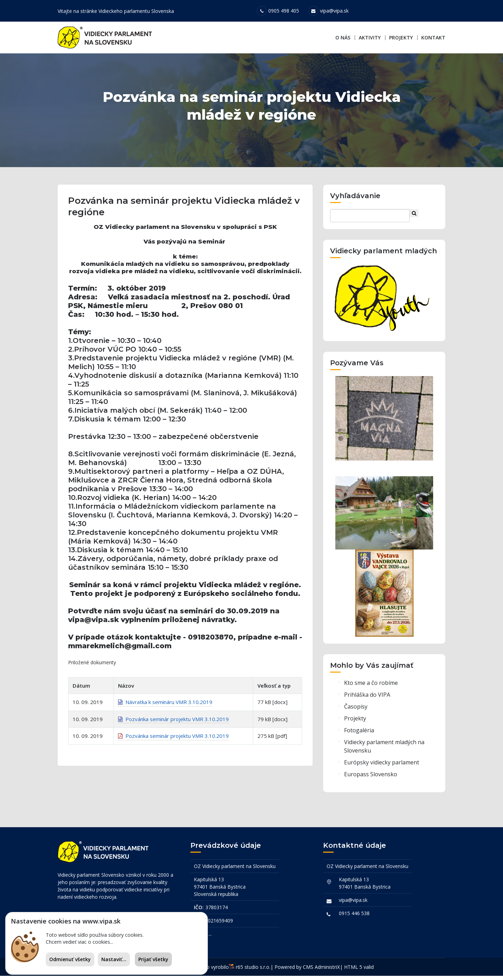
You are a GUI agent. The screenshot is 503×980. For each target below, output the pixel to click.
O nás (343, 38)
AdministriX (327, 971)
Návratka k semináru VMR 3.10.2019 (165, 712)
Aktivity (370, 38)
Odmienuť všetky (70, 959)
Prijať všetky (153, 959)
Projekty (401, 38)
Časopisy (356, 713)
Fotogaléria (359, 737)
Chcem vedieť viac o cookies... (79, 942)
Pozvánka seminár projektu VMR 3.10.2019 (173, 729)
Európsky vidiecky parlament (382, 769)
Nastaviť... (114, 959)
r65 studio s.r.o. (253, 971)
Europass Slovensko (371, 781)
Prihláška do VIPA (367, 701)
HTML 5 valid (359, 971)
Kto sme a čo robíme (371, 689)
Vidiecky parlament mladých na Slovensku (384, 753)
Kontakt (433, 38)
